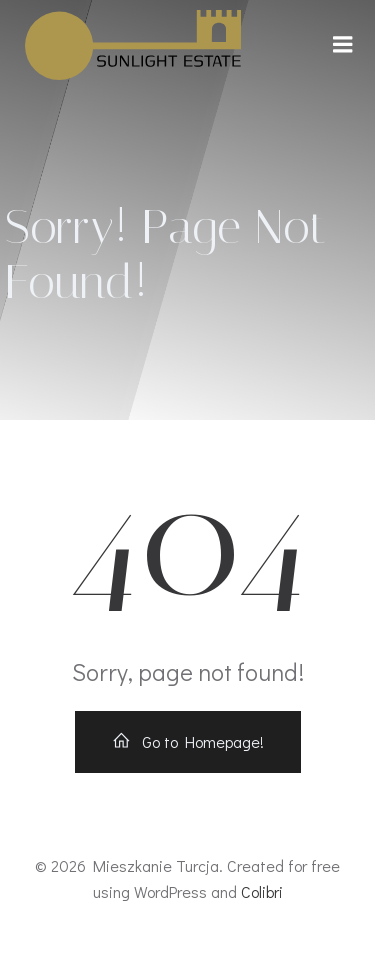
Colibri (262, 891)
